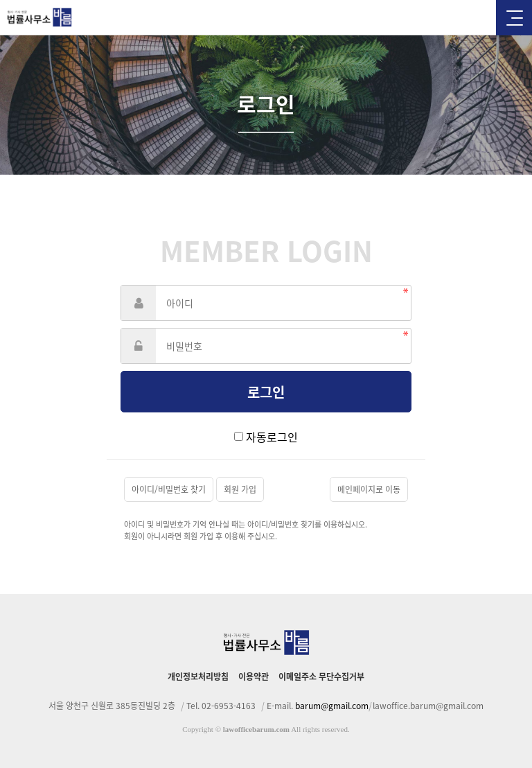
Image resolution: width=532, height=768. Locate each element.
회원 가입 (240, 489)
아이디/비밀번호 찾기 (169, 489)
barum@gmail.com (332, 706)
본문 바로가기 (0, 0)
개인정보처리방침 (198, 677)
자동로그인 (272, 437)
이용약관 (254, 677)
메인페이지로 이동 (369, 489)
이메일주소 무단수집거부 (321, 677)
